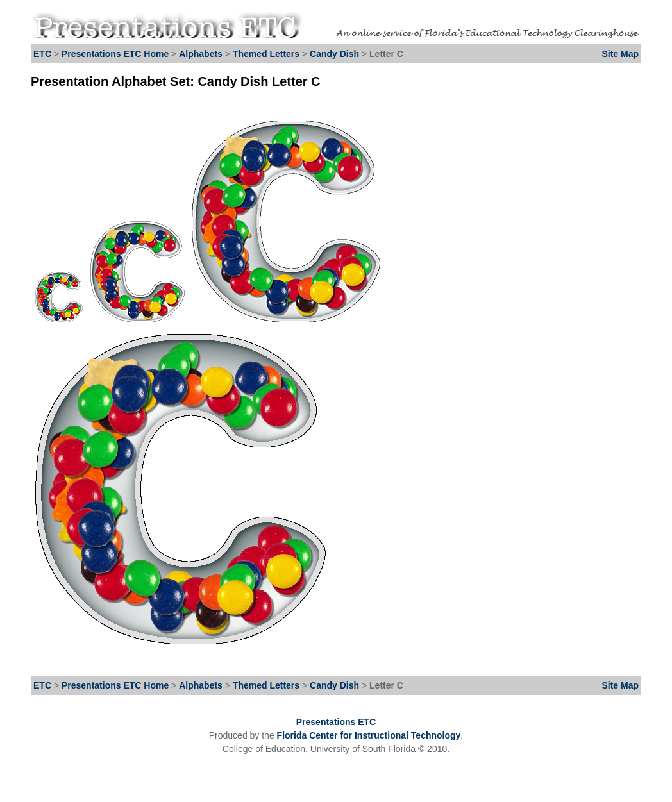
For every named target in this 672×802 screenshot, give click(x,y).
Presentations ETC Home (115, 54)
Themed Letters (266, 54)
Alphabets (201, 54)
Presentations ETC (336, 722)
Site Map (620, 54)
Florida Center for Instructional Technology (369, 735)
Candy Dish (336, 54)
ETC (42, 54)
